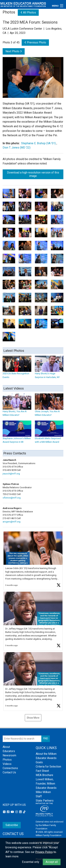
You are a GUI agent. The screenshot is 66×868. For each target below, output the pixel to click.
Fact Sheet (42, 771)
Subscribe (12, 825)
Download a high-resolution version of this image (33, 174)
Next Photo (14, 51)
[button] (33, 561)
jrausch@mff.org (11, 474)
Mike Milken (43, 792)
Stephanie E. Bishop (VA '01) (38, 143)
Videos (7, 764)
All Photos (28, 12)
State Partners (45, 801)
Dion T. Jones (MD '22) (17, 148)
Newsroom (9, 755)
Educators (9, 751)
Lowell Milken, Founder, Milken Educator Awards (46, 784)
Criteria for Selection (48, 767)
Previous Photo (35, 42)
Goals (39, 762)
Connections (10, 768)
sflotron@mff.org (12, 498)
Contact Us (9, 772)
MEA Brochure (44, 775)
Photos (7, 760)
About (6, 747)
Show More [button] (33, 718)
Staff (39, 796)
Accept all (52, 862)
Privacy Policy (44, 852)
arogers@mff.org (12, 522)
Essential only (31, 862)
